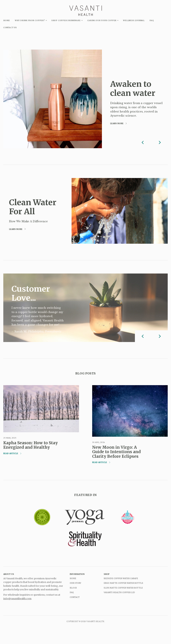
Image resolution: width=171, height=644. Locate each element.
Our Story (75, 583)
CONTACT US (10, 27)
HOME (7, 20)
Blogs (73, 588)
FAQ (152, 20)
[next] (159, 142)
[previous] (143, 142)
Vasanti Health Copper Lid (119, 592)
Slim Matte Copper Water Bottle (123, 588)
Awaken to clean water (133, 89)
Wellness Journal (134, 20)
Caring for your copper (102, 20)
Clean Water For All (33, 207)
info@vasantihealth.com (17, 599)
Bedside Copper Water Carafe (121, 578)
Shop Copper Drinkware (66, 20)
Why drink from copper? (30, 20)
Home (73, 578)
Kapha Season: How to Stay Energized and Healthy (31, 445)
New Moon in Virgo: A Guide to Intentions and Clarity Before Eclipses (116, 452)
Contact (75, 597)
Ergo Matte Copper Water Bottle (123, 583)
